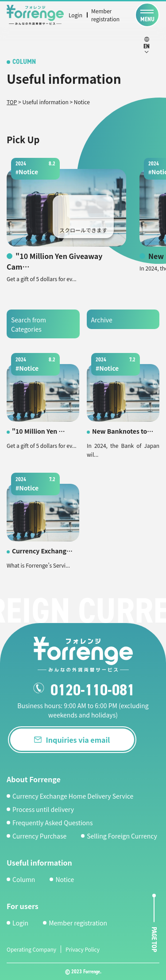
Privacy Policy (83, 949)
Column (24, 879)
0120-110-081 (93, 690)
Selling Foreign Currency (122, 836)
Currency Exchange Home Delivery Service (73, 796)
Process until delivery (43, 809)
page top (154, 940)
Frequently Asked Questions (52, 823)
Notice (65, 879)
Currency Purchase (39, 836)
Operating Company (31, 949)
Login (75, 15)
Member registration (105, 15)
